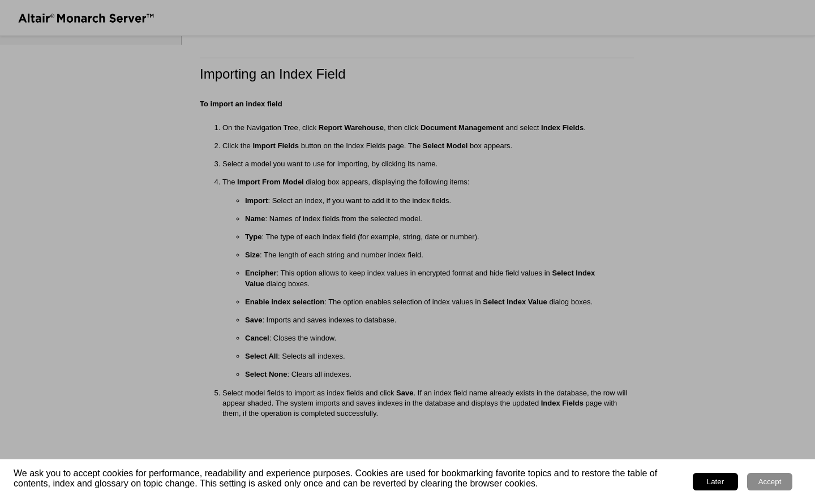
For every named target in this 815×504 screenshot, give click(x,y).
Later (715, 482)
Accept (770, 482)
